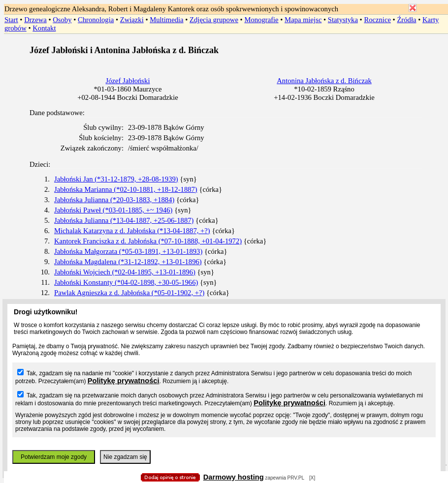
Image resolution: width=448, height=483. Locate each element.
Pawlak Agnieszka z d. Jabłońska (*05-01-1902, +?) (129, 293)
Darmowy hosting (234, 477)
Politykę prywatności (124, 381)
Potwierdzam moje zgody (54, 457)
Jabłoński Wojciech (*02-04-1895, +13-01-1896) (125, 272)
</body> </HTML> (224, 49)
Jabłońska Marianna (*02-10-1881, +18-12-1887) (126, 189)
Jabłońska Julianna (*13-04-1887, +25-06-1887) (124, 220)
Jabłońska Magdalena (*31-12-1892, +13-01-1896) (128, 262)
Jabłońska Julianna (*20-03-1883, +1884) (114, 200)
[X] (312, 478)
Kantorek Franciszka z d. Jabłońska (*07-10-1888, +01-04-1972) (148, 241)
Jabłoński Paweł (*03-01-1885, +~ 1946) (113, 210)
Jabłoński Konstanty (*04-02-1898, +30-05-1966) (126, 282)
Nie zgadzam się (125, 457)
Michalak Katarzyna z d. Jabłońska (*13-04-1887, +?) (132, 231)
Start (11, 20)
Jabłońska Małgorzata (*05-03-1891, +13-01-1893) (128, 251)
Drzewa (35, 20)
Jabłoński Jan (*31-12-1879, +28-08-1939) (116, 179)
